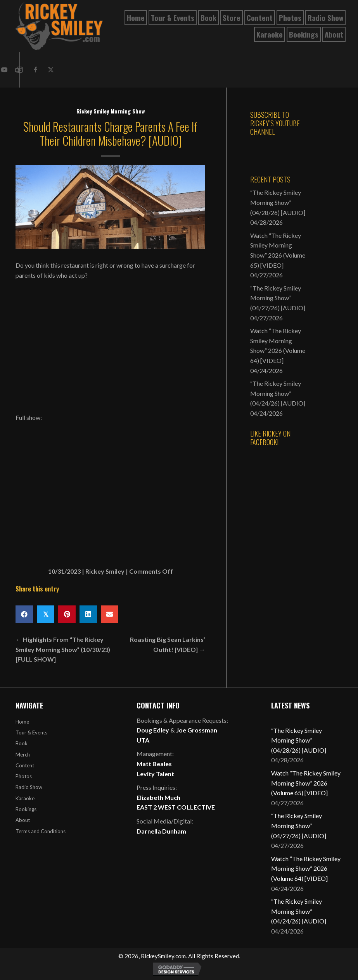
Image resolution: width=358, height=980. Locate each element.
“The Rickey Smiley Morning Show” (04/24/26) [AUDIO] (278, 393)
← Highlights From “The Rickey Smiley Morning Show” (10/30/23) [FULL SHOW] (63, 649)
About (23, 820)
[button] (35, 70)
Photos (24, 776)
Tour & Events (31, 732)
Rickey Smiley (105, 571)
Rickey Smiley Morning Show (111, 111)
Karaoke (25, 798)
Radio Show (29, 787)
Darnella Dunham (161, 831)
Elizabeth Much (158, 797)
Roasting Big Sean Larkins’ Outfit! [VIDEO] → (168, 644)
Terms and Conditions (41, 831)
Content (25, 765)
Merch (23, 755)
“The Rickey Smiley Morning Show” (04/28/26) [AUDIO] (278, 202)
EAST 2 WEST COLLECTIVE (176, 807)
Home (22, 722)
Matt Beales (154, 764)
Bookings (26, 809)
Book (22, 743)
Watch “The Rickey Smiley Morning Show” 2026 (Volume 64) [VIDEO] (306, 868)
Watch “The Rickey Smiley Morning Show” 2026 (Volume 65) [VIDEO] (306, 783)
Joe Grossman (197, 730)
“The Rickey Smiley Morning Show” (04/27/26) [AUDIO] (278, 298)
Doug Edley (153, 730)
